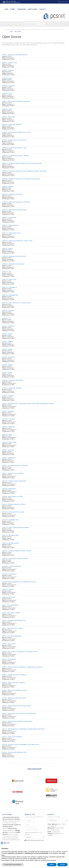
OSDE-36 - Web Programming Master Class (14, 210)
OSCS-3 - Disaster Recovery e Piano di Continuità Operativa (19, 714)
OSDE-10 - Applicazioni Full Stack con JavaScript (16, 202)
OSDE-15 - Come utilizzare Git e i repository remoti (16, 303)
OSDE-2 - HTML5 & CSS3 (10, 63)
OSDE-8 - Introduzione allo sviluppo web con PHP (16, 132)
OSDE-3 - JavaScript (8, 70)
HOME (11, 32)
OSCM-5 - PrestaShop (8, 357)
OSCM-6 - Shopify (7, 365)
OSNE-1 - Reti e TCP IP (9, 644)
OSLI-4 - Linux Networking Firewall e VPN (14, 620)
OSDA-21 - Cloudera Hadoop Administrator (14, 481)
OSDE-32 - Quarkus (8, 187)
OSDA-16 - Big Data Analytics (10, 543)
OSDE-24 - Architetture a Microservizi (13, 194)
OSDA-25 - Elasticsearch (9, 489)
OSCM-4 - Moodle (7, 349)
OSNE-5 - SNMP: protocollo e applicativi (13, 683)
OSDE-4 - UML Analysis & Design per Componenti (16, 101)
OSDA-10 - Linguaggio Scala (10, 520)
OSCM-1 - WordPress (8, 326)
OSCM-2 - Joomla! (7, 334)
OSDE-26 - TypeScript (8, 86)
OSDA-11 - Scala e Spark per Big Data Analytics (16, 527)
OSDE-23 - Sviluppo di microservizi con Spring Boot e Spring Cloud (21, 179)
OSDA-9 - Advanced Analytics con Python (14, 504)
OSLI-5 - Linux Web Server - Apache (12, 628)
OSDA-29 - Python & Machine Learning (13, 512)
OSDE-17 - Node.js (8, 249)
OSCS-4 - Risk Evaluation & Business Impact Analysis (17, 721)
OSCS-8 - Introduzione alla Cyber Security (14, 698)
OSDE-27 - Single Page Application (12, 124)
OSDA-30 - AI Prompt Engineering (12, 566)
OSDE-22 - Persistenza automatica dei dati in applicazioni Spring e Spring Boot (24, 171)
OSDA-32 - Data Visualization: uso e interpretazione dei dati (19, 582)
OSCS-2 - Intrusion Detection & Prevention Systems (17, 706)
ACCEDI (60, 2)
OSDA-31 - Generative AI (9, 574)
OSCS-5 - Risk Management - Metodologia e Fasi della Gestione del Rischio (23, 729)
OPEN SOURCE (18, 32)
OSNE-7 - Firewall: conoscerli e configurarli (14, 675)
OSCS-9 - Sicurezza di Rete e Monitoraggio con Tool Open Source (21, 744)
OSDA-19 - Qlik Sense (8, 597)
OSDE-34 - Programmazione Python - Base (14, 148)
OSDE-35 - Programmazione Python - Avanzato (15, 156)
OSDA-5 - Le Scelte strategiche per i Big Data (15, 466)
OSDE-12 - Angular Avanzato (10, 225)
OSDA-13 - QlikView (8, 589)
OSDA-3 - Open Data (8, 450)
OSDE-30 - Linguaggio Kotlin (10, 295)
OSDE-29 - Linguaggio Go (9, 287)
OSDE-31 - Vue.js (7, 93)
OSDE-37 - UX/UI (7, 109)
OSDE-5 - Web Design (8, 117)
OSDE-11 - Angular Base (9, 218)
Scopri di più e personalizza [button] (13, 865)
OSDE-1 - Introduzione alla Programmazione (15, 55)
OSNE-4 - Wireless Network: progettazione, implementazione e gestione (22, 667)
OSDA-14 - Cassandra (8, 427)
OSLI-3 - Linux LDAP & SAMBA (11, 613)
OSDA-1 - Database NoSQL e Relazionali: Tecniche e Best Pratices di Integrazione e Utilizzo (28, 404)
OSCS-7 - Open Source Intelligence (12, 737)
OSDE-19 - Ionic (7, 272)
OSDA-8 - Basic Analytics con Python (13, 497)
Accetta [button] (62, 865)
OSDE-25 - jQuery (7, 78)
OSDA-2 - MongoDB (8, 411)
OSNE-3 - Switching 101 (9, 659)
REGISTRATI (65, 2)
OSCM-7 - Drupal (7, 372)
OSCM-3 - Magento (8, 341)
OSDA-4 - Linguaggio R (9, 458)
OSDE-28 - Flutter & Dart (9, 280)
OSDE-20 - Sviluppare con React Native (13, 264)
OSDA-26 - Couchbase (9, 419)
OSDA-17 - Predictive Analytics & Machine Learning (17, 551)
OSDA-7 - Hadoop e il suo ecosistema (13, 473)
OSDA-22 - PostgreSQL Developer (12, 388)
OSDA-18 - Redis (7, 435)
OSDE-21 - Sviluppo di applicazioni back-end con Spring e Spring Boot (22, 163)
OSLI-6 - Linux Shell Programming (12, 636)
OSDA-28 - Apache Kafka (9, 442)
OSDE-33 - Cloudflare (8, 310)
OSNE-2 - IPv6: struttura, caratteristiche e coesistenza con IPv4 (20, 652)
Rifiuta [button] (52, 865)
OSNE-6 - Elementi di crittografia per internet (15, 690)
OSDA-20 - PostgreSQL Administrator (13, 380)
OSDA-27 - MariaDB (8, 396)
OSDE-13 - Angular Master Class (11, 233)
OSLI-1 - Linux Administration (10, 605)
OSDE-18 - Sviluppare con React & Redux (14, 256)
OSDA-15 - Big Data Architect (10, 535)
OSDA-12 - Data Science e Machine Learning (15, 558)
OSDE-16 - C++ (7, 318)
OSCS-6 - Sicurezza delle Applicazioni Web (14, 752)
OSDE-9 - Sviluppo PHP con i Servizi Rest (14, 140)
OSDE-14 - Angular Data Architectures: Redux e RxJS (17, 241)
